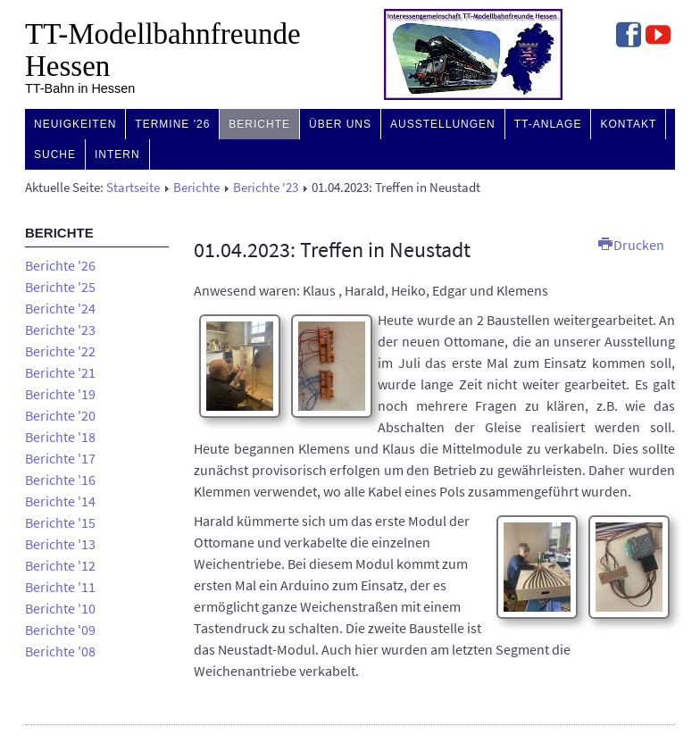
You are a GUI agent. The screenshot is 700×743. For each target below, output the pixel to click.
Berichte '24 (60, 308)
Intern (117, 154)
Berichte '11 (60, 587)
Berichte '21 (60, 372)
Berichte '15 (60, 522)
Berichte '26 (60, 265)
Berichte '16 (60, 480)
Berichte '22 (60, 351)
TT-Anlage (548, 124)
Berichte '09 (60, 630)
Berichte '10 (60, 608)
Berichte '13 (60, 544)
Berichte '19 (60, 394)
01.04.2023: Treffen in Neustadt (332, 250)
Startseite (133, 188)
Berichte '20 (60, 415)
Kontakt (628, 124)
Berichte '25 (60, 287)
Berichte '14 (60, 501)
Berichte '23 (266, 188)
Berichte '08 (60, 651)
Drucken (631, 245)
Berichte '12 (60, 565)
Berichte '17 (60, 458)
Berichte (259, 124)
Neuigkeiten (75, 124)
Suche (55, 154)
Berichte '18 (60, 437)
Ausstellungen (443, 124)
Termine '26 (172, 124)
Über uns (340, 124)
